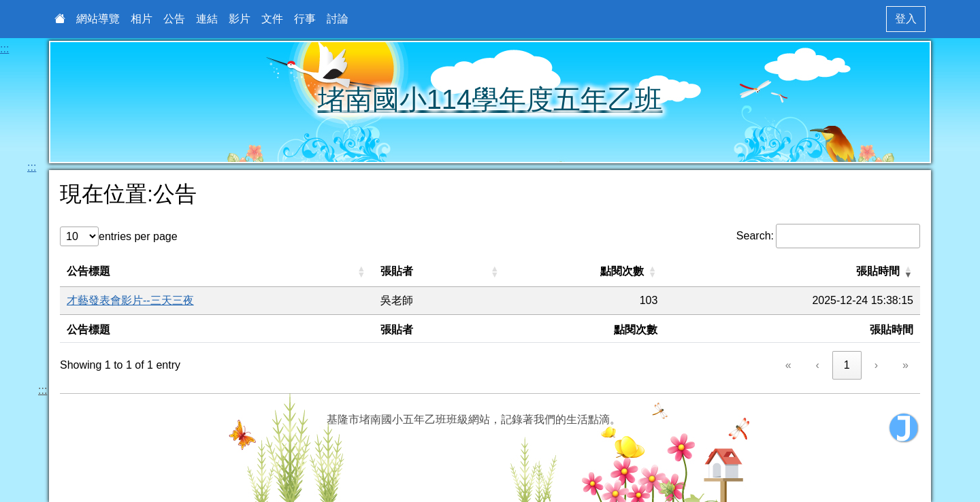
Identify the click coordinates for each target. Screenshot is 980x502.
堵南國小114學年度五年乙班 (490, 99)
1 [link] (847, 365)
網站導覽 (98, 19)
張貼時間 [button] (878, 271)
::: (4, 49)
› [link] (876, 365)
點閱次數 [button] (622, 271)
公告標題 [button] (88, 271)
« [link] (788, 365)
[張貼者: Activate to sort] (440, 272)
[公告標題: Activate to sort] (217, 272)
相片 (142, 19)
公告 (174, 19)
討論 (338, 19)
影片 (240, 19)
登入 (906, 19)
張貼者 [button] (397, 271)
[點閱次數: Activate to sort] (586, 272)
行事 (305, 19)
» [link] (905, 365)
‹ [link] (818, 365)
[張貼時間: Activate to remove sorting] (792, 272)
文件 (272, 19)
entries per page (138, 236)
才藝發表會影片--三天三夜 (130, 300)
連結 (207, 19)
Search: (755, 236)
